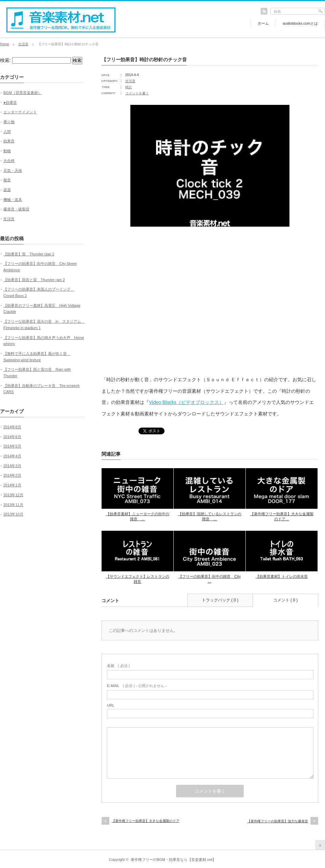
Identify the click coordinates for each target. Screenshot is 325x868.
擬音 (7, 180)
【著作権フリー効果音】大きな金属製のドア (146, 821)
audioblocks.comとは (300, 23)
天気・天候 (13, 170)
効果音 (9, 141)
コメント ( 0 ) (286, 600)
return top (320, 845)
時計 (129, 87)
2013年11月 (13, 505)
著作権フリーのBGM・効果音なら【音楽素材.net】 (173, 860)
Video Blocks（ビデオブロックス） (186, 402)
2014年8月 (12, 427)
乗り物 (9, 122)
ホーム (263, 23)
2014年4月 (12, 456)
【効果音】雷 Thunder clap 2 (29, 254)
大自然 (9, 161)
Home (5, 44)
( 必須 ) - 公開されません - (137, 686)
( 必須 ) (118, 666)
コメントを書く (137, 93)
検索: (5, 60)
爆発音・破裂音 (16, 209)
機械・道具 (13, 200)
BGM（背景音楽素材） (23, 93)
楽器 (7, 190)
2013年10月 (13, 514)
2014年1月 (12, 485)
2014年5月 (12, 446)
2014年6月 (12, 437)
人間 (7, 132)
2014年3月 (12, 466)
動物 (7, 151)
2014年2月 (12, 475)
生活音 (23, 44)
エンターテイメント (20, 112)
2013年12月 (13, 495)
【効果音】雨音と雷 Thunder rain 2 (34, 280)
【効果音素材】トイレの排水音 (282, 576)
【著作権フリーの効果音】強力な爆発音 (278, 821)
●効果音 (10, 102)
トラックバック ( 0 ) (220, 600)
